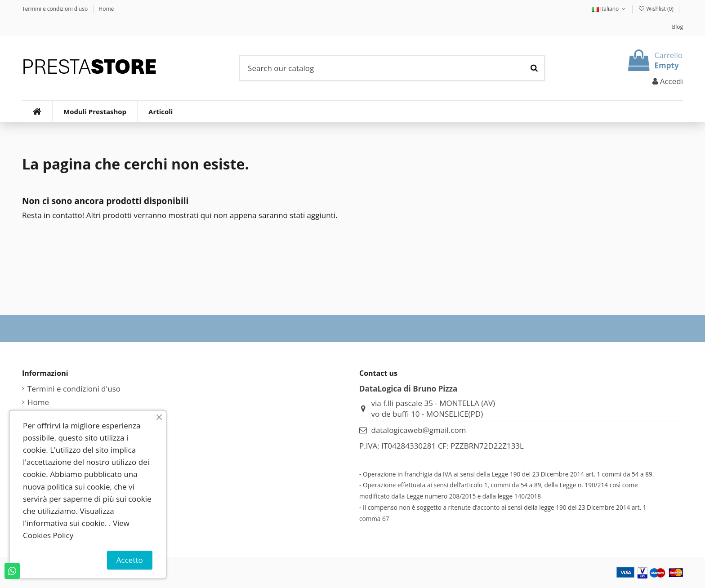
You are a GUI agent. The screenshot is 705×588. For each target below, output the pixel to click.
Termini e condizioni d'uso (56, 9)
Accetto (130, 560)
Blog (677, 27)
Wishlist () (656, 9)
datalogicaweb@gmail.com (419, 430)
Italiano (609, 9)
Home (106, 9)
